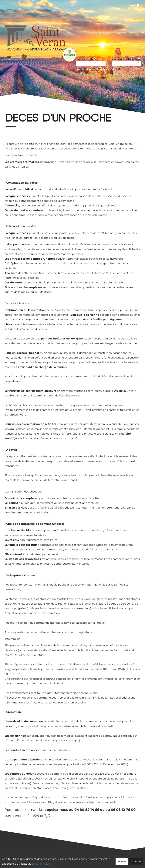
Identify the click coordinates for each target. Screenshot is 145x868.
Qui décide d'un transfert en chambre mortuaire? (45, 438)
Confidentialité (71, 860)
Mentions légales (107, 860)
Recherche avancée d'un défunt (98, 69)
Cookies (88, 860)
